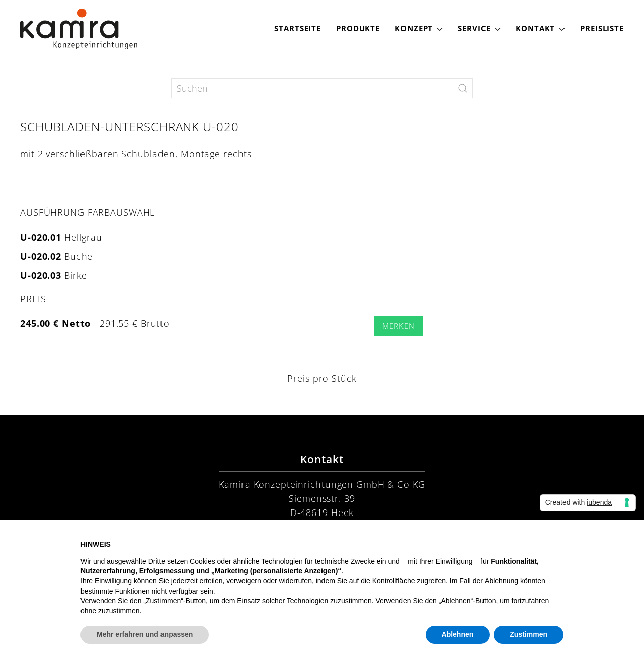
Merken (398, 326)
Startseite (298, 28)
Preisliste (602, 28)
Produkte (358, 28)
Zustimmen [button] (529, 634)
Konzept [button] (419, 28)
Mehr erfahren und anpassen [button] (145, 634)
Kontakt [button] (540, 28)
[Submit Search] (463, 88)
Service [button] (479, 28)
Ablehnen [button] (458, 634)
